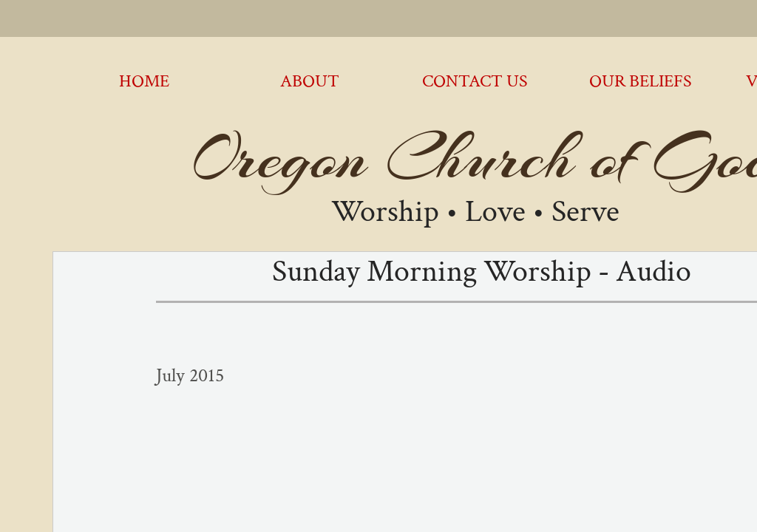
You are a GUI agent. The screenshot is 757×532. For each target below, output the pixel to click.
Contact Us (475, 81)
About (310, 81)
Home (144, 81)
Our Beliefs (641, 81)
